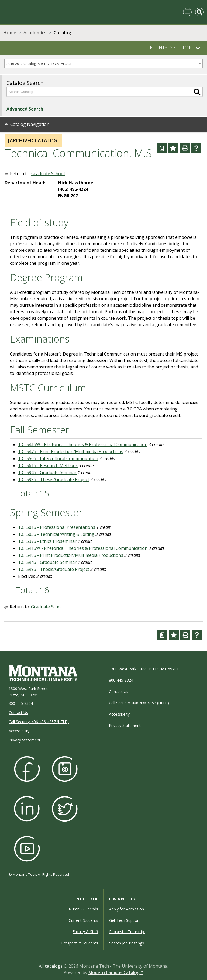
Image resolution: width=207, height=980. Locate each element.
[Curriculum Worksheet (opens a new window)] (162, 148)
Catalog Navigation (30, 124)
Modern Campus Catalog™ (116, 972)
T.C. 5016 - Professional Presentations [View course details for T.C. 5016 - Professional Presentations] (57, 527)
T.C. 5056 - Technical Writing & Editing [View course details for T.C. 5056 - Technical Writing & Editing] (56, 534)
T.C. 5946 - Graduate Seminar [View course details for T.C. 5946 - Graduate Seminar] (47, 472)
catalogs (54, 966)
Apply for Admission (127, 909)
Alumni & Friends (83, 909)
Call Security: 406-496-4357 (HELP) (39, 722)
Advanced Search (25, 109)
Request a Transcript (127, 932)
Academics (35, 33)
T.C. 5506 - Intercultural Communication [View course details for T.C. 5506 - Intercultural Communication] (58, 458)
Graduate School (48, 174)
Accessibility (19, 731)
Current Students (83, 920)
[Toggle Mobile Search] (199, 12)
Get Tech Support (125, 920)
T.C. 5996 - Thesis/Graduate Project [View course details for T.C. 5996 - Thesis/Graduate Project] (54, 479)
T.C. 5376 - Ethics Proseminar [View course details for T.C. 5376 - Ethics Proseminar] (47, 541)
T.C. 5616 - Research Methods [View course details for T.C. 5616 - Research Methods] (48, 465)
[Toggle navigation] (187, 12)
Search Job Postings (127, 943)
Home (10, 33)
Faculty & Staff (85, 932)
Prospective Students (80, 943)
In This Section (170, 47)
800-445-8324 (21, 703)
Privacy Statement (25, 740)
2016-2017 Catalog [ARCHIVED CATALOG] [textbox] (39, 64)
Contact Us (18, 712)
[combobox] (103, 63)
